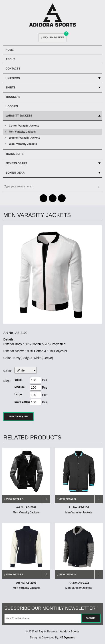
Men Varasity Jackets (22, 132)
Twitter (53, 198)
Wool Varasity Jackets (23, 144)
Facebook (43, 198)
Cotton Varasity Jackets (24, 126)
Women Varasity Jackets (24, 138)
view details (14, 499)
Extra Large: (22, 402)
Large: (19, 394)
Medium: (20, 387)
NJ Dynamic (67, 638)
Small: (18, 380)
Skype (62, 198)
